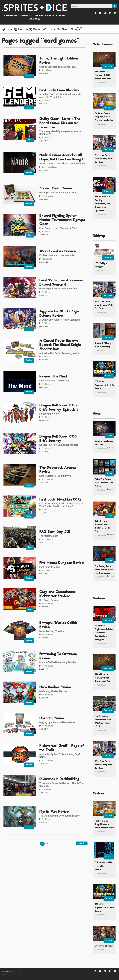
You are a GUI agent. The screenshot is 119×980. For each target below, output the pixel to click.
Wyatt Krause (47, 196)
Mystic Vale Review (54, 812)
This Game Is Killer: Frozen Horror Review (104, 866)
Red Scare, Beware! (49, 600)
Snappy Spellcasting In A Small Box (57, 67)
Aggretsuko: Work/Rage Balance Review (59, 314)
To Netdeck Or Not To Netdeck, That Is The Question (61, 785)
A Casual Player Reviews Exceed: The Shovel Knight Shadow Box (60, 345)
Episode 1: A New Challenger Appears (59, 445)
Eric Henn (46, 101)
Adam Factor (47, 70)
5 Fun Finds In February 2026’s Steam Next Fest (103, 75)
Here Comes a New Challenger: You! (58, 228)
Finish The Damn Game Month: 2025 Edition (104, 483)
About (4, 974)
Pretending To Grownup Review (58, 656)
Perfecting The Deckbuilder (53, 691)
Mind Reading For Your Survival (55, 476)
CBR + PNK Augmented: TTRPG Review (104, 385)
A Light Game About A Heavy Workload (59, 320)
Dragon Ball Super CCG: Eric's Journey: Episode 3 (59, 408)
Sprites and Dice (17, 971)
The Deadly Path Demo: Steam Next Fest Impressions (104, 570)
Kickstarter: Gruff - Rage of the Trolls (62, 748)
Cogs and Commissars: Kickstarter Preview (57, 594)
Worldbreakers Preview (58, 251)
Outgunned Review (103, 946)
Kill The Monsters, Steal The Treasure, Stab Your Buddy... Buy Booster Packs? (62, 505)
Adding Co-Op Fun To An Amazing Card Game (59, 756)
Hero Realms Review (55, 687)
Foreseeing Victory (49, 414)
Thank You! (6, 977)
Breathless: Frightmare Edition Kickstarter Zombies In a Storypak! (104, 633)
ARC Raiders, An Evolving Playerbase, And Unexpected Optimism (102, 204)
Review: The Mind (53, 377)
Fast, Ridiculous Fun (50, 567)
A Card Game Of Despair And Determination (62, 163)
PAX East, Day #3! (55, 532)
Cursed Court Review (56, 189)
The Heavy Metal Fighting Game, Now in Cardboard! (60, 133)
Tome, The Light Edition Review (59, 61)
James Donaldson (49, 167)
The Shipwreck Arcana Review (57, 470)
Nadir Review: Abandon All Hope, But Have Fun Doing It (62, 157)
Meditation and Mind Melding (54, 381)
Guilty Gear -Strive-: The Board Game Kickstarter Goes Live (60, 123)
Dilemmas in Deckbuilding (59, 779)
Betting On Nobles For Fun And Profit (58, 193)
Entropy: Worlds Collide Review (58, 625)
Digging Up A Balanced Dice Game (57, 722)
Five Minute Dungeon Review (62, 563)
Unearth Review (52, 718)
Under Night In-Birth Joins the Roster (58, 289)
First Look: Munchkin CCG (60, 500)
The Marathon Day (49, 536)
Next (82, 843)
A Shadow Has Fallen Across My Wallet (59, 353)
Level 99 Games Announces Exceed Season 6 (61, 283)
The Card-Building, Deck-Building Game (59, 816)
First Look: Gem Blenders (59, 90)
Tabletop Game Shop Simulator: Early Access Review (104, 117)
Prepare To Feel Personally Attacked (58, 662)
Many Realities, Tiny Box (52, 631)
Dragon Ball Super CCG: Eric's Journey (59, 439)
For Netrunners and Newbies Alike (57, 255)
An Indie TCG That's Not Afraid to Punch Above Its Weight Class (60, 96)
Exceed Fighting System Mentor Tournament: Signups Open (62, 220)
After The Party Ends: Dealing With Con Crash (103, 159)
